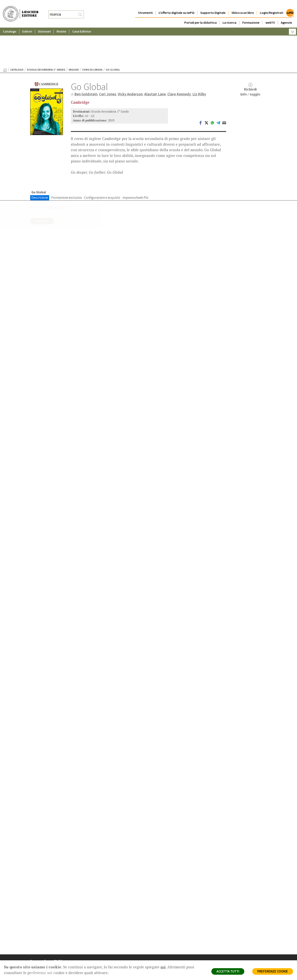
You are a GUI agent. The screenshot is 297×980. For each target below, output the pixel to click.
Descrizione (40, 159)
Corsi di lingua (92, 31)
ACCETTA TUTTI (228, 971)
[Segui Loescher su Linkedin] (49, 971)
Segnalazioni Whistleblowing (236, 939)
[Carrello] (292, 24)
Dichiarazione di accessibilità (236, 958)
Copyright (224, 943)
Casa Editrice (82, 24)
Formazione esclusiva (67, 159)
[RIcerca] (80, 10)
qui (163, 967)
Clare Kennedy (179, 56)
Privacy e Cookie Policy (232, 934)
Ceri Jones (108, 56)
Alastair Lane (155, 56)
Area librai (163, 943)
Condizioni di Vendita (231, 948)
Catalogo (10, 24)
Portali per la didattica (200, 15)
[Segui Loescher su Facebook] (34, 971)
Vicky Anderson (130, 56)
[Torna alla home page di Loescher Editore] (21, 10)
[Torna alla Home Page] (5, 32)
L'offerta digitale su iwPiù (177, 5)
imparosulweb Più (135, 159)
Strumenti (145, 5)
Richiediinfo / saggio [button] (250, 51)
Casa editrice (165, 934)
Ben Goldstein (86, 56)
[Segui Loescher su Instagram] (41, 971)
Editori (27, 24)
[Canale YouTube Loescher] (57, 971)
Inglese (74, 31)
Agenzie (286, 15)
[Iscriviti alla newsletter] (64, 971)
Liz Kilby (199, 56)
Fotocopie (224, 953)
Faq (159, 948)
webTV (270, 15)
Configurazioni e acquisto (102, 159)
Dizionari (44, 24)
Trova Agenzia (166, 939)
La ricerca (230, 15)
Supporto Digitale (213, 5)
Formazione (251, 15)
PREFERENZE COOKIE (273, 971)
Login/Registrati (272, 5)
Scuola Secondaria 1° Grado (46, 31)
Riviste (61, 24)
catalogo (17, 31)
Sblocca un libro (243, 5)
